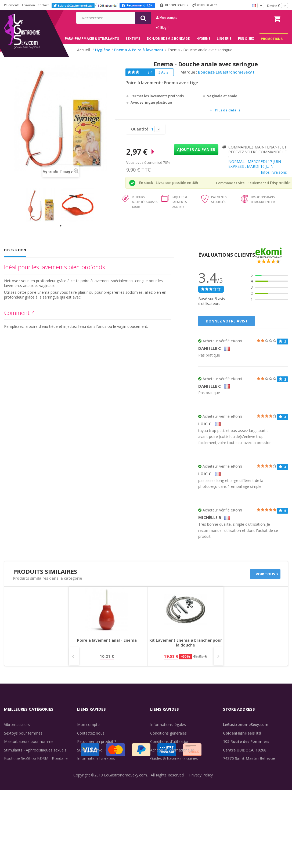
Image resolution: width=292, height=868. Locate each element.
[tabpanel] (42, 205)
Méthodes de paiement (97, 775)
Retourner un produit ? (97, 741)
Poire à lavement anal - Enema (107, 640)
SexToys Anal (16, 767)
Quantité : (141, 129)
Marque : (189, 72)
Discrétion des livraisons (98, 767)
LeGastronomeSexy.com (125, 861)
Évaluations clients (166, 767)
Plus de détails (228, 110)
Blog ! (214, 28)
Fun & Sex (13, 792)
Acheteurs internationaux (172, 750)
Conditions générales (168, 733)
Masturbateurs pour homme (29, 741)
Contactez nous (91, 733)
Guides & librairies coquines (174, 758)
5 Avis (163, 72)
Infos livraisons (274, 172)
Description (15, 250)
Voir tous (265, 574)
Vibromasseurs (17, 724)
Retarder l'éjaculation (22, 784)
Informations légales (168, 724)
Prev (74, 656)
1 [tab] (61, 226)
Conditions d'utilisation (170, 741)
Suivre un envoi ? (92, 750)
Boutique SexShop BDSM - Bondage (36, 758)
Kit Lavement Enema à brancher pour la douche (186, 643)
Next (219, 656)
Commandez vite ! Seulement (241, 183)
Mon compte (219, 18)
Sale (11, 801)
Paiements (12, 5)
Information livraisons (96, 758)
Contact (43, 5)
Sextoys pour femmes (23, 733)
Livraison (28, 5)
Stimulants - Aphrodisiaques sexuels (35, 750)
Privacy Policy (201, 861)
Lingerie (11, 775)
